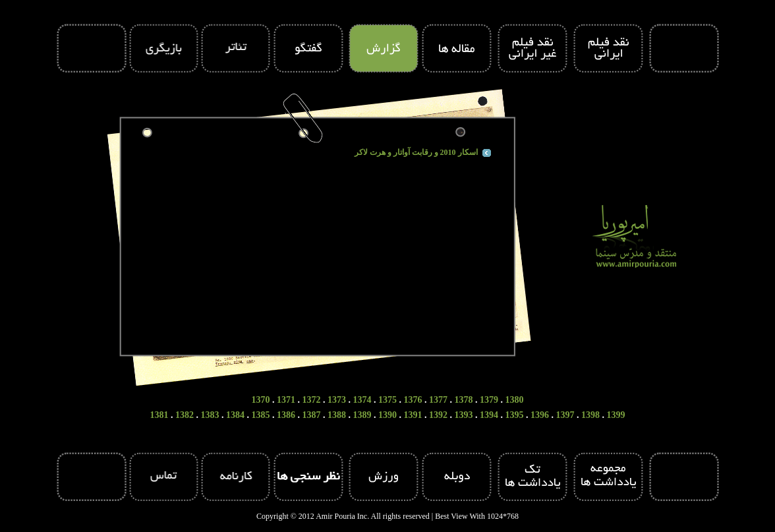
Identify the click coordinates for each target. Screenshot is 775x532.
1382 (185, 415)
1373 (337, 400)
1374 (362, 400)
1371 (286, 400)
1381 (159, 415)
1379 (489, 400)
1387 (312, 415)
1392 (438, 415)
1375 (387, 400)
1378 (464, 400)
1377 (438, 400)
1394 (489, 415)
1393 (464, 415)
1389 (362, 415)
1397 (565, 415)
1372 (312, 400)
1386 (286, 415)
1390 (387, 415)
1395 (515, 415)
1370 (261, 400)
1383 (210, 415)
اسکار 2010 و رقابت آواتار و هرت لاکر (416, 152)
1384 (235, 415)
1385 (261, 415)
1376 (413, 400)
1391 (413, 415)
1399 (616, 415)
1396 (540, 415)
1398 (590, 415)
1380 (515, 400)
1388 (337, 415)
